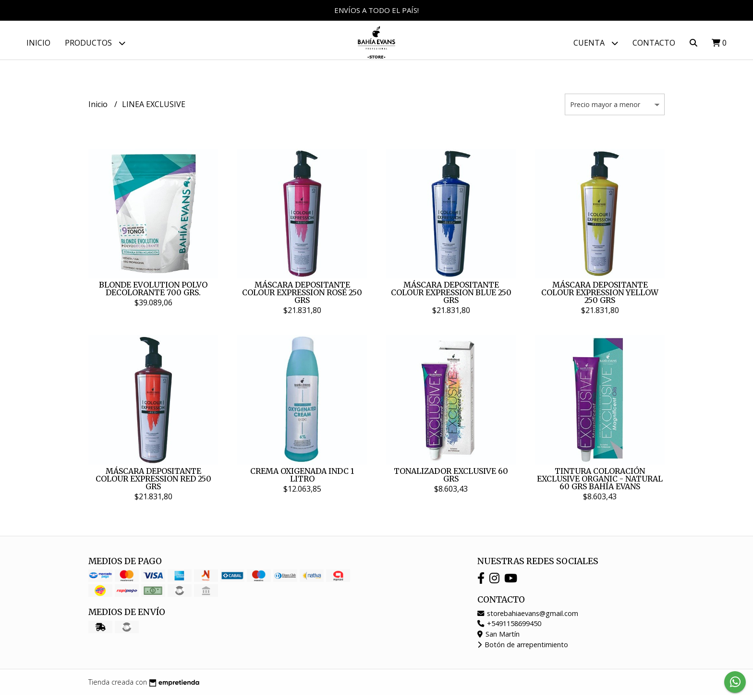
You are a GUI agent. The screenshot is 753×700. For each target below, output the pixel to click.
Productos (95, 43)
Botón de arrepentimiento (523, 649)
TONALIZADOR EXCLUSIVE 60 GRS (451, 480)
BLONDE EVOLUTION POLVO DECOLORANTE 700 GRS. (153, 293)
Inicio (38, 43)
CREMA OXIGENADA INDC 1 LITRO (302, 480)
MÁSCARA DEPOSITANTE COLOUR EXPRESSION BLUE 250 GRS (451, 297)
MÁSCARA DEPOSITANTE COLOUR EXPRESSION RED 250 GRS (153, 483)
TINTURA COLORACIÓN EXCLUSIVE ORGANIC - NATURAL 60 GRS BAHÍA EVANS (600, 483)
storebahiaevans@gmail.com (528, 618)
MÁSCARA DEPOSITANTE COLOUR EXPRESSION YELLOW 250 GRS (600, 297)
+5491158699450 (509, 628)
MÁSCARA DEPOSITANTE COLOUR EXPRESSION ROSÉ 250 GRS (302, 297)
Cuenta (596, 43)
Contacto (654, 43)
